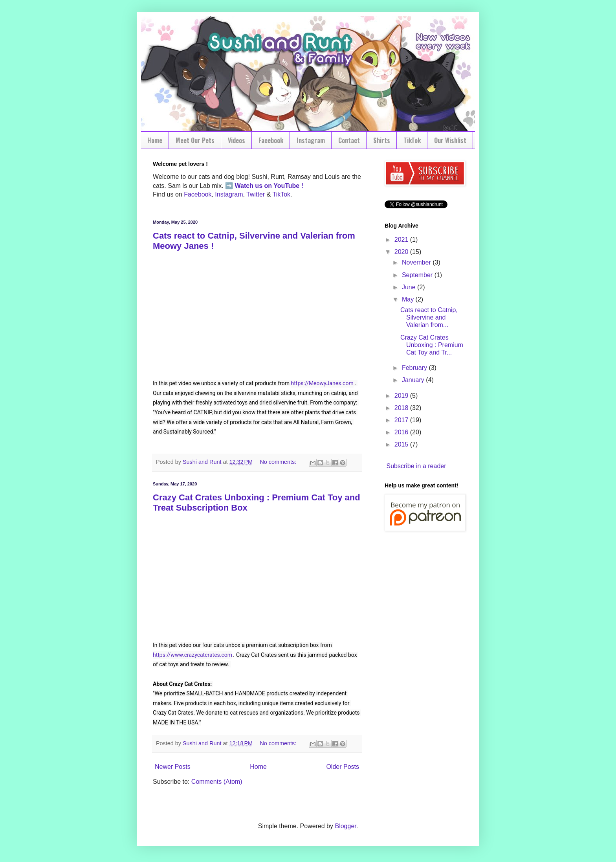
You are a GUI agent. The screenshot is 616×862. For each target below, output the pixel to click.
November (417, 262)
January (414, 380)
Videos (236, 140)
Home (155, 140)
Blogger (345, 826)
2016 (402, 432)
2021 (402, 240)
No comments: (279, 462)
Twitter (256, 194)
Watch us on (254, 186)
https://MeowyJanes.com (322, 383)
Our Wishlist (450, 140)
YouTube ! (288, 186)
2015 (402, 444)
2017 (402, 420)
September (418, 275)
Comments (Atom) (217, 782)
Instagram (311, 140)
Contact (349, 140)
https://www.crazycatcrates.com (192, 655)
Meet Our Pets (195, 140)
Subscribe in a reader (416, 466)
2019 (402, 396)
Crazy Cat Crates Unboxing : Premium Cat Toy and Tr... (432, 345)
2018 (402, 408)
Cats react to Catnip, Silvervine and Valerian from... (429, 317)
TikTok (412, 140)
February (415, 368)
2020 (402, 252)
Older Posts (343, 767)
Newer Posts (173, 767)
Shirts (382, 140)
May (409, 299)
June (410, 287)
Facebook (271, 140)
